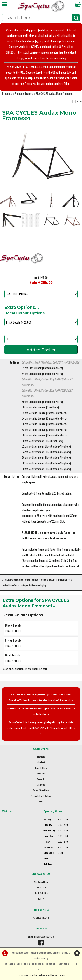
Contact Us (41, 779)
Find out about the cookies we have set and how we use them (41, 975)
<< (71, 101)
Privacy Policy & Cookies (41, 796)
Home (41, 801)
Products (7, 94)
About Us (41, 785)
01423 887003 (42, 918)
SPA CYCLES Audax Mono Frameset (54, 94)
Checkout (41, 762)
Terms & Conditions (41, 790)
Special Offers (41, 768)
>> (81, 101)
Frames (19, 94)
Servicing (41, 773)
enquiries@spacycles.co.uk (42, 937)
